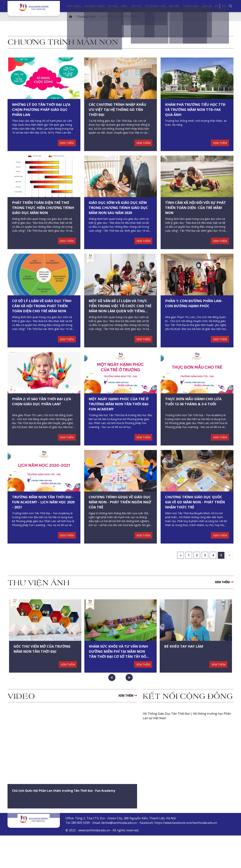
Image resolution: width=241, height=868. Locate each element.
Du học (113, 6)
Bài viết (175, 6)
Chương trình (94, 6)
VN (216, 6)
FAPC (124, 6)
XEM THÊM (66, 148)
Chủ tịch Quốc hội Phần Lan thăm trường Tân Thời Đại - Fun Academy (71, 823)
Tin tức (136, 6)
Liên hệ (207, 6)
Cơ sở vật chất (155, 6)
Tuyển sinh (191, 6)
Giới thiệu (74, 6)
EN (224, 6)
